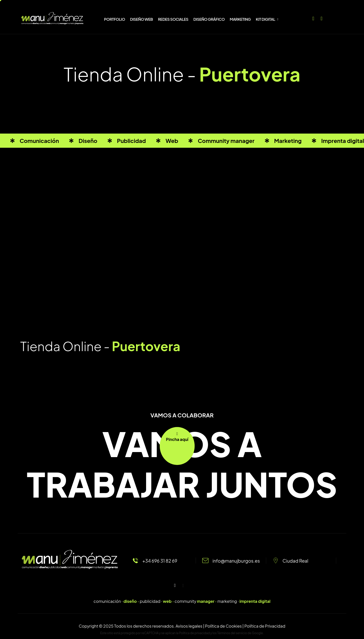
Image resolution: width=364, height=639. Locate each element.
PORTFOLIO (115, 19)
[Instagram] (322, 17)
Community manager (226, 141)
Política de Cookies (223, 626)
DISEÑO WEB (142, 19)
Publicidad (131, 141)
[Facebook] (313, 17)
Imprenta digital (343, 141)
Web (172, 141)
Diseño (88, 141)
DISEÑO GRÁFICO (209, 19)
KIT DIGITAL (267, 19)
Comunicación (39, 141)
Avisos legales (189, 626)
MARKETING (240, 19)
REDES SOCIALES (173, 19)
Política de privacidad (194, 633)
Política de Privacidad (265, 626)
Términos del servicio (232, 633)
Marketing (288, 141)
